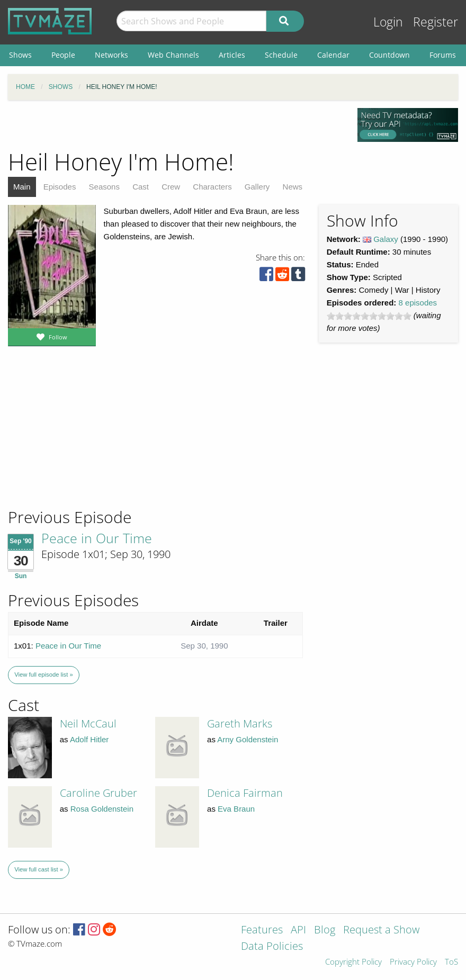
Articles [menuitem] (232, 55)
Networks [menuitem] (111, 55)
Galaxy (386, 239)
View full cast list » (39, 869)
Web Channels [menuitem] (173, 55)
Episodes (60, 187)
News (293, 187)
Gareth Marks (240, 723)
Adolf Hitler (89, 739)
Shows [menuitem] (20, 55)
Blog (325, 930)
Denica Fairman (245, 793)
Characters (212, 187)
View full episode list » (43, 675)
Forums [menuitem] (443, 55)
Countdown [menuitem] (389, 55)
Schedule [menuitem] (281, 55)
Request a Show (381, 930)
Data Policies (272, 947)
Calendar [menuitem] (333, 55)
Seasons (104, 187)
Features (262, 930)
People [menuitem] (63, 55)
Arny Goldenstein (248, 739)
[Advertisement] (85, 435)
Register (436, 22)
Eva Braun (236, 809)
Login (388, 22)
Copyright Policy (353, 962)
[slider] (369, 316)
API (298, 930)
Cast (141, 187)
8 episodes (418, 303)
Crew (171, 187)
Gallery (257, 187)
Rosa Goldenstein (102, 809)
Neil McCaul (88, 723)
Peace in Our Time (97, 538)
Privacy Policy (413, 962)
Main (22, 187)
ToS (451, 962)
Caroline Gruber (98, 793)
